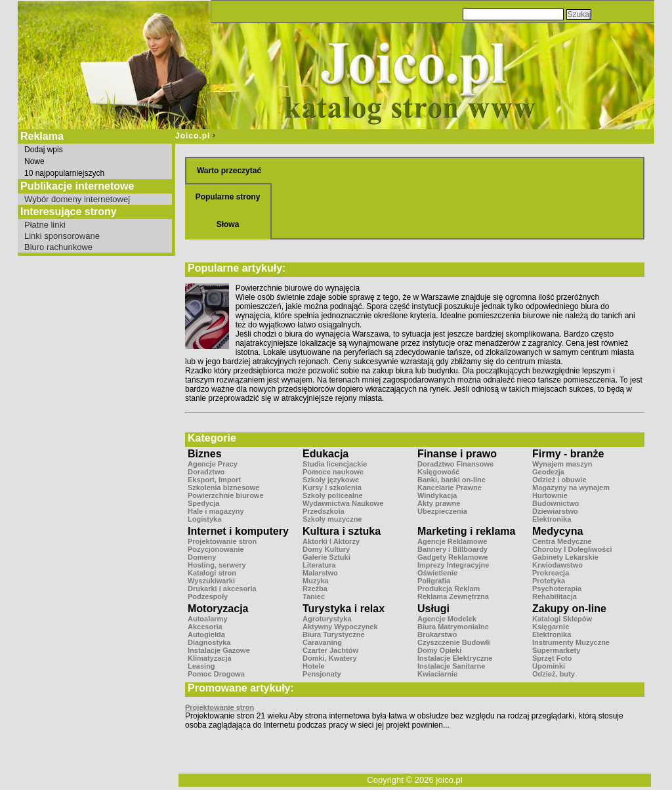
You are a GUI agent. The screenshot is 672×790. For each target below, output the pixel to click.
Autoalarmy (208, 619)
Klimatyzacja (210, 658)
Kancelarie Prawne (450, 488)
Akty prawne (439, 503)
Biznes (205, 454)
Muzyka (316, 581)
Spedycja (203, 503)
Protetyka (549, 581)
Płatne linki (45, 225)
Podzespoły (208, 596)
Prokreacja (551, 573)
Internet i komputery (238, 531)
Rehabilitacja (555, 596)
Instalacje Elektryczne (455, 658)
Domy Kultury (326, 549)
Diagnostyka (209, 642)
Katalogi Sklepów (562, 619)
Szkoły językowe (331, 480)
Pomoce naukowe (333, 472)
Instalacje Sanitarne (451, 666)
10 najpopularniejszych (64, 173)
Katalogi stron (212, 573)
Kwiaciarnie (437, 674)
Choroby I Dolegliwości (572, 549)
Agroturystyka (327, 619)
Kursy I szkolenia (332, 488)
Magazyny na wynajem (571, 488)
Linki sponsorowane (62, 236)
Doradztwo (206, 472)
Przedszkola (324, 511)
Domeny (202, 557)
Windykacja (437, 495)
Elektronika (552, 519)
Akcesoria (205, 627)
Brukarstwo (437, 634)
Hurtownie (550, 495)
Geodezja (548, 472)
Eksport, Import (214, 480)
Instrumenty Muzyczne (571, 642)
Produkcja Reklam (449, 589)
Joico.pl (193, 136)
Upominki (549, 666)
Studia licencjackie (335, 464)
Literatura (319, 565)
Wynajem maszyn (562, 464)
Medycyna (557, 531)
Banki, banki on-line (451, 480)
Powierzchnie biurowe (226, 495)
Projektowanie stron (222, 541)
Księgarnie (551, 627)
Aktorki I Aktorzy (331, 541)
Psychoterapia (557, 589)
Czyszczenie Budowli (454, 642)
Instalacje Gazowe (219, 650)
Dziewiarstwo (555, 511)
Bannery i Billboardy (452, 549)
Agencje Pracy (213, 464)
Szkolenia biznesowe (223, 488)
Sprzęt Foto (552, 658)
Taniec (314, 596)
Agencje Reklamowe (452, 541)
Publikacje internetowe (77, 186)
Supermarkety (556, 650)
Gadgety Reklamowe (453, 557)
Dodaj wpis (44, 150)
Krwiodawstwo (557, 565)
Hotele (314, 666)
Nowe (34, 161)
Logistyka (204, 519)
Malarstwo (320, 573)
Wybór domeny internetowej (77, 199)
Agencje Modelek (447, 619)
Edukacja (325, 454)
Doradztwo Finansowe (455, 464)
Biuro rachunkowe (58, 247)
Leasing (201, 666)
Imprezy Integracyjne (453, 565)
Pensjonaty (322, 674)
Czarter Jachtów (330, 650)
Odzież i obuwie (559, 480)
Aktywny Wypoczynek (340, 627)
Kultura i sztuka (342, 531)
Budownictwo (556, 503)
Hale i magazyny (216, 511)
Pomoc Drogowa (216, 674)
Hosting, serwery (217, 565)
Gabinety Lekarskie (565, 557)
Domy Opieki (439, 650)
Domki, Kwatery (330, 658)
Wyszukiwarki (211, 581)
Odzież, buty (554, 674)
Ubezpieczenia (442, 511)
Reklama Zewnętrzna (453, 596)
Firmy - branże (568, 454)
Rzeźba (315, 589)
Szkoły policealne (333, 495)
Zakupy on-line (569, 609)
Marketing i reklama (466, 531)
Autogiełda (206, 634)
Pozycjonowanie (216, 549)
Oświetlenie (437, 573)
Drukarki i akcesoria (222, 589)
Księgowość (438, 472)
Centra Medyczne (562, 541)
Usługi (433, 609)
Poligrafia (434, 581)
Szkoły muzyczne (332, 519)
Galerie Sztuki (326, 557)
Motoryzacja (218, 609)
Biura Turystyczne (334, 634)
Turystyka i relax (344, 609)
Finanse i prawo (457, 454)
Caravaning (322, 642)
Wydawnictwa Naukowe (343, 503)
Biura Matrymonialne (453, 627)
